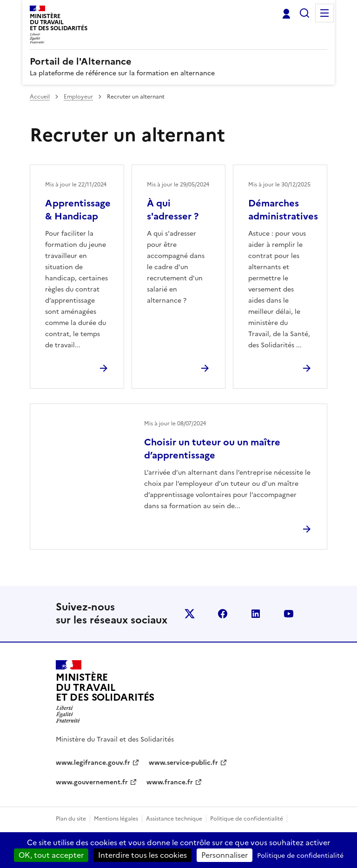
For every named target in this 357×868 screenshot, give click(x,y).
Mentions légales (116, 819)
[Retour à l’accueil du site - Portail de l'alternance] (105, 692)
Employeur (78, 97)
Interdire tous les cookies (142, 855)
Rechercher (304, 13)
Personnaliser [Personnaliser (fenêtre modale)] (225, 855)
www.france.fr (170, 782)
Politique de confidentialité (247, 819)
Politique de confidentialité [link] (300, 856)
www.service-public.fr (183, 763)
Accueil (40, 97)
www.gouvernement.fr (92, 782)
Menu (324, 13)
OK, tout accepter (51, 855)
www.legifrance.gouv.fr (93, 763)
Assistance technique (174, 819)
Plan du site (71, 819)
